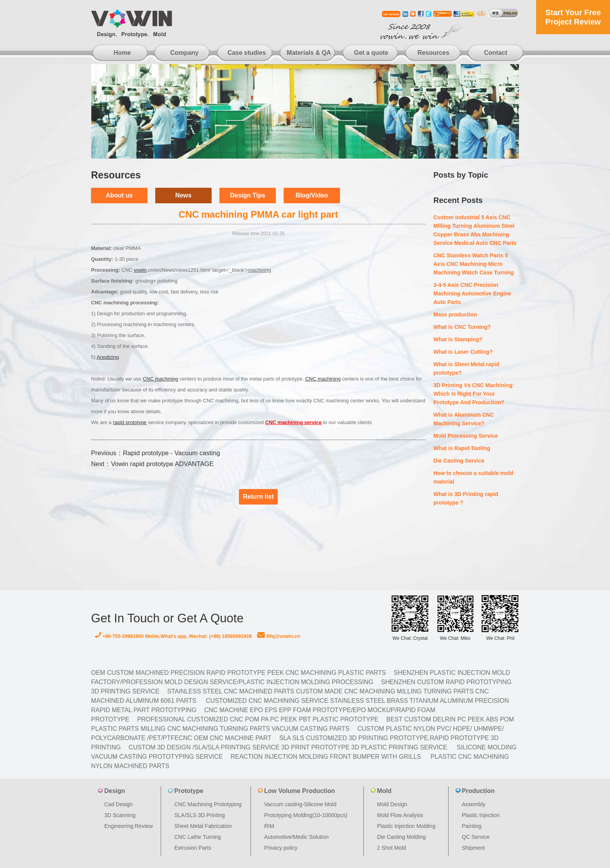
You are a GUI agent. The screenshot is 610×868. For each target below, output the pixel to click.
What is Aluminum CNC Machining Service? (464, 419)
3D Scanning (120, 815)
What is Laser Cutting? (463, 352)
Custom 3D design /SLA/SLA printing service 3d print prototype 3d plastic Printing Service (288, 747)
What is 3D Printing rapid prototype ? (466, 498)
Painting (472, 826)
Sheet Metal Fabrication (203, 826)
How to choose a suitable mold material (473, 477)
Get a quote (371, 53)
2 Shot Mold (392, 848)
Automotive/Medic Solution (296, 837)
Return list (258, 497)
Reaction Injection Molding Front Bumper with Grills (326, 757)
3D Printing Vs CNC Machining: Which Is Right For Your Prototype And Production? (474, 394)
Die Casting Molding (401, 837)
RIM (269, 826)
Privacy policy (281, 848)
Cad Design (118, 804)
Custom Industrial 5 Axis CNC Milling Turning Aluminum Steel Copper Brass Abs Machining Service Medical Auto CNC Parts (475, 230)
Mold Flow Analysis (400, 815)
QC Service (476, 837)
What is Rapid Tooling (462, 448)
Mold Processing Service (466, 436)
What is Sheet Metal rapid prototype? (466, 369)
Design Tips (247, 195)
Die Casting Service (459, 461)
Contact (496, 53)
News (184, 195)
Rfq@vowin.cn (279, 636)
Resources (433, 53)
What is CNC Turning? (462, 327)
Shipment (473, 848)
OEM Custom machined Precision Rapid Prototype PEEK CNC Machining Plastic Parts (238, 673)
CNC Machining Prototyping (208, 804)
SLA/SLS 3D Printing (200, 815)
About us (119, 195)
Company (185, 53)
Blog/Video (312, 195)
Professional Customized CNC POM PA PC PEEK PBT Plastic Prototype (258, 719)
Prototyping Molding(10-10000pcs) (306, 815)
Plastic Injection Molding (406, 826)
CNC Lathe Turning (198, 837)
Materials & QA (309, 53)
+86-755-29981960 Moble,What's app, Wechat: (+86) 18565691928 (173, 636)
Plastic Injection (481, 815)
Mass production (455, 314)
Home (122, 53)
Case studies (247, 53)
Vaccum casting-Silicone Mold (300, 804)
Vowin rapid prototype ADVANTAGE (162, 464)
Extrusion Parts (193, 848)
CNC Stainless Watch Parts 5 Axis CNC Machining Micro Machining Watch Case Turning (474, 264)
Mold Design (392, 804)
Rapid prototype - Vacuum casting (172, 453)
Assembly (474, 804)
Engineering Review (129, 826)
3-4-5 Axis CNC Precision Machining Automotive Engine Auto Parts (472, 293)
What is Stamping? (458, 339)
